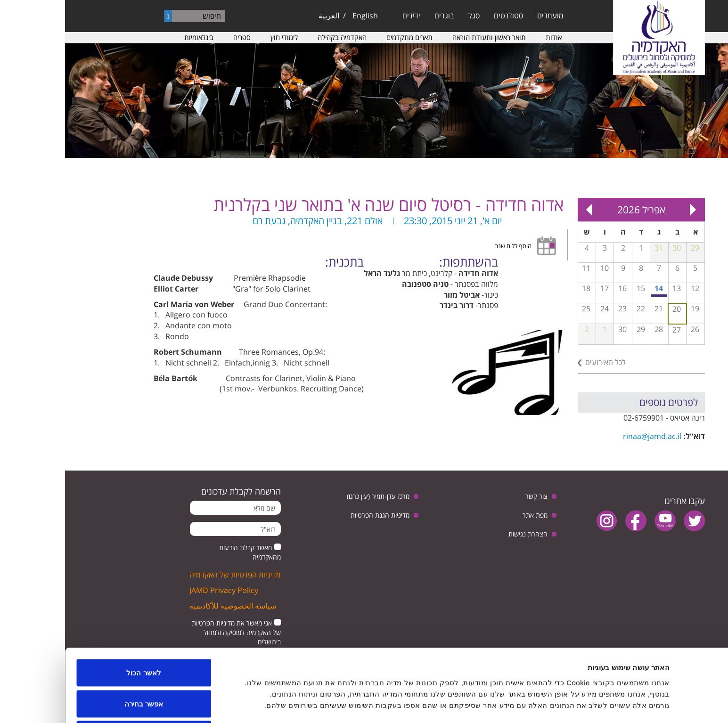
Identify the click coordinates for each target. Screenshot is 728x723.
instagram (542, 521)
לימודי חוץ (219, 37)
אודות (489, 37)
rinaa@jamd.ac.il (587, 436)
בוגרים (379, 16)
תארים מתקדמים (344, 37)
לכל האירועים (540, 362)
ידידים (346, 16)
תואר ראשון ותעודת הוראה (424, 37)
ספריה (177, 37)
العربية (264, 16)
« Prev (628, 210)
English (300, 16)
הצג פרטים (284, 699)
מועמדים (485, 16)
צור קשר (471, 496)
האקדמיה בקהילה (277, 37)
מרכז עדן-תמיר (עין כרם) (313, 496)
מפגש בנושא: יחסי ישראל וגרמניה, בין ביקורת (595, 296)
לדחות (79, 698)
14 (594, 288)
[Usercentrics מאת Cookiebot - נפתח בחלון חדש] (667, 705)
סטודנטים (443, 16)
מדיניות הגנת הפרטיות (315, 515)
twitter (629, 521)
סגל (409, 16)
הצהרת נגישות (463, 534)
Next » (524, 210)
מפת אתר (470, 515)
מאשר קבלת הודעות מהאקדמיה (185, 552)
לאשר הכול (78, 636)
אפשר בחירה (79, 667)
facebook (571, 521)
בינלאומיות (134, 37)
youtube (600, 521)
